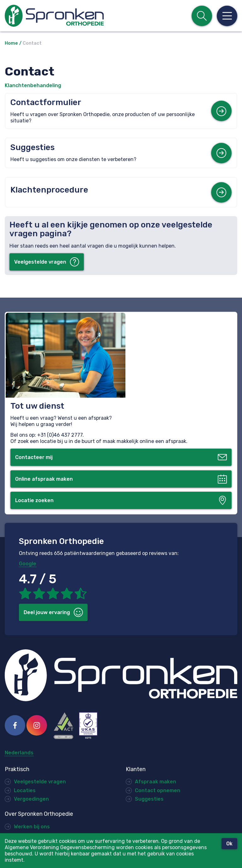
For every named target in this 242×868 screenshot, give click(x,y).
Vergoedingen (31, 799)
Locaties (25, 790)
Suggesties (32, 147)
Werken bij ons (32, 827)
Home (11, 43)
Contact (32, 43)
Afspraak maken (156, 782)
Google (28, 564)
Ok (229, 844)
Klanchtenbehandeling (33, 85)
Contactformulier (46, 102)
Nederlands (19, 753)
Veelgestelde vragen (40, 782)
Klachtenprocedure (49, 190)
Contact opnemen (158, 790)
